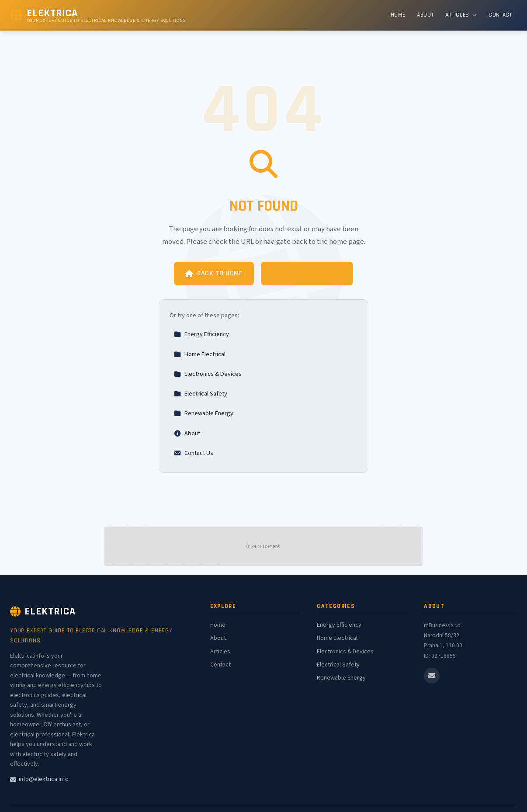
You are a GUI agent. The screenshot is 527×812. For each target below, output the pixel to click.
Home (398, 15)
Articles (461, 15)
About (425, 15)
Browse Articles (307, 273)
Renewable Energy (204, 413)
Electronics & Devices (208, 374)
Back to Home (214, 273)
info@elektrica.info (39, 779)
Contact (500, 15)
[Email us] (432, 676)
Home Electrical (200, 354)
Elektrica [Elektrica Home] (43, 611)
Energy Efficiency (201, 334)
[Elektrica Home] (98, 15)
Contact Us (194, 453)
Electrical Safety (201, 394)
